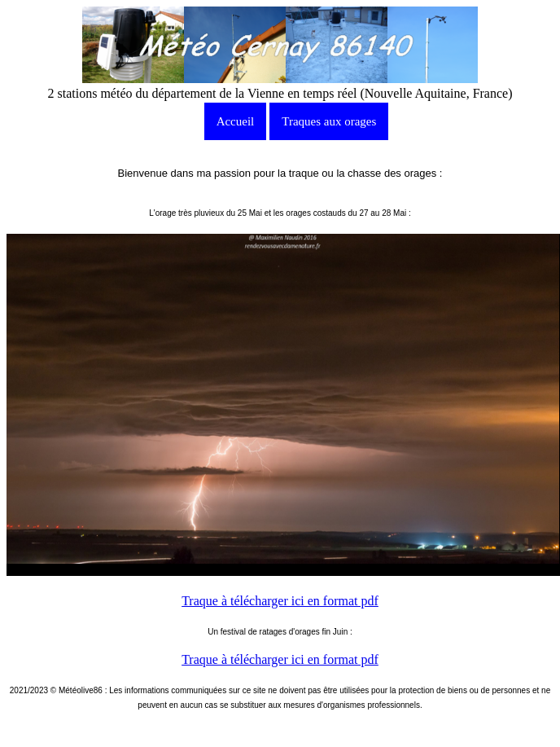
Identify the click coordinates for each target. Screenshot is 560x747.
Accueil (236, 121)
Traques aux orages (329, 121)
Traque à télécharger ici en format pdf (280, 601)
